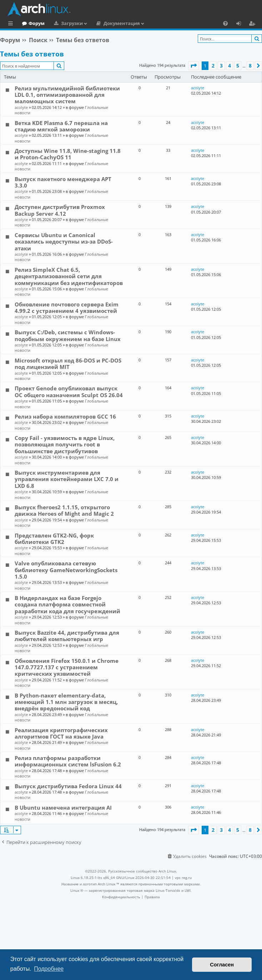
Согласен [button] (222, 965)
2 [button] (213, 66)
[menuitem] (225, 23)
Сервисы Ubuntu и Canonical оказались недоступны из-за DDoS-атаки (64, 242)
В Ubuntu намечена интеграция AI (63, 807)
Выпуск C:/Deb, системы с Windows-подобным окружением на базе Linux (68, 335)
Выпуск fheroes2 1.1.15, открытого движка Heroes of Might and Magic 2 (64, 510)
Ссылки (12, 24)
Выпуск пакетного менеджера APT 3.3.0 (63, 182)
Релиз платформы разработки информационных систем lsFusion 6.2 (68, 761)
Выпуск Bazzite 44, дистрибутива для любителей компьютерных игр (67, 636)
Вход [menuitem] (241, 24)
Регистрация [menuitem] (253, 24)
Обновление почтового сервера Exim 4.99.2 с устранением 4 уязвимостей (67, 307)
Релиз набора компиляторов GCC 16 (65, 416)
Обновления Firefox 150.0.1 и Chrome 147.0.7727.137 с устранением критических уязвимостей (67, 667)
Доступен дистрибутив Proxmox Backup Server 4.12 (60, 210)
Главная (32, 23)
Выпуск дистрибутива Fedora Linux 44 (68, 786)
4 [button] (230, 66)
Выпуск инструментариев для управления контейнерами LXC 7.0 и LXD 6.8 (67, 479)
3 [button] (221, 66)
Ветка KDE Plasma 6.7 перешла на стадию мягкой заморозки (61, 126)
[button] (193, 66)
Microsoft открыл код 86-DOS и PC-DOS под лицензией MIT (68, 364)
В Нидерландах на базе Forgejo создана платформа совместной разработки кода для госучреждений (67, 604)
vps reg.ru (183, 877)
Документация (151, 23)
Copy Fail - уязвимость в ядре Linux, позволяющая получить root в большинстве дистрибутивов (65, 444)
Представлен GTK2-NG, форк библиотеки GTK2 (54, 539)
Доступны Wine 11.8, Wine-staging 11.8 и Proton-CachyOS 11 (68, 154)
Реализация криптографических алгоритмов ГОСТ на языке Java (61, 733)
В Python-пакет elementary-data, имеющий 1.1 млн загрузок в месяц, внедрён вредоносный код (66, 702)
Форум (66, 23)
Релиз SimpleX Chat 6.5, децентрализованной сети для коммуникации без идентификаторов (69, 276)
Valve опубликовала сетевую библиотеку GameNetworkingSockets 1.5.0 (66, 570)
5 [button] (238, 66)
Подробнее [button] (49, 969)
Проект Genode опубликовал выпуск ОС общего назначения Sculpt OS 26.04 (69, 391)
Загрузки (101, 23)
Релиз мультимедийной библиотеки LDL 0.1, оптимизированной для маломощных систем (67, 95)
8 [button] (250, 66)
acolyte (21, 107)
